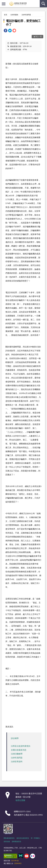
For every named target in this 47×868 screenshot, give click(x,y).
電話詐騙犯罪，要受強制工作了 (23, 23)
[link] (6, 31)
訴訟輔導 (15, 738)
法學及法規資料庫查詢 (21, 746)
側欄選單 (4, 4)
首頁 (6, 15)
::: (2, 2)
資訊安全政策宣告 (23, 838)
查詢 (43, 4)
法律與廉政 (14, 15)
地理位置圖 (20, 800)
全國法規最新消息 (19, 750)
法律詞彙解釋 (17, 754)
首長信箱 (7, 841)
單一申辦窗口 (36, 838)
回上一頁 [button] (39, 36)
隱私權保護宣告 (9, 838)
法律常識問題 (26, 15)
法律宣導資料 (17, 761)
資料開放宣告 (16, 841)
